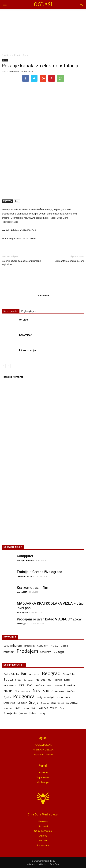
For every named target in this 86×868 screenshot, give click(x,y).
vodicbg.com (22, 612)
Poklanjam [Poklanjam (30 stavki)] (9, 652)
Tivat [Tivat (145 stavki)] (17, 708)
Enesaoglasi (22, 624)
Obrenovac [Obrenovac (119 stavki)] (58, 691)
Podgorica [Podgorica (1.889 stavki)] (24, 696)
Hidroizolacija (27, 350)
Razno (5, 60)
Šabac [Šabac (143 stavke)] (33, 713)
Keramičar (25, 335)
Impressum (43, 845)
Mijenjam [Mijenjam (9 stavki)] (54, 646)
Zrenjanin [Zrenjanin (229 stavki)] (10, 713)
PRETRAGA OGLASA (43, 750)
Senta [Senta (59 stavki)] (68, 697)
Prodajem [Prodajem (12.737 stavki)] (27, 651)
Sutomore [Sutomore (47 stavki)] (8, 708)
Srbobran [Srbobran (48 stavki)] (45, 703)
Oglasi (17, 55)
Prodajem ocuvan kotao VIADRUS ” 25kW (49, 619)
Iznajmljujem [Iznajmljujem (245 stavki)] (13, 646)
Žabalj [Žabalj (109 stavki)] (42, 713)
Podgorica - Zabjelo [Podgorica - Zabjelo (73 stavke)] (46, 697)
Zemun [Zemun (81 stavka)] (63, 708)
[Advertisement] (43, 30)
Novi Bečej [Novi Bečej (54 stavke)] (26, 691)
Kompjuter (25, 556)
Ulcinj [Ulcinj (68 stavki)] (34, 708)
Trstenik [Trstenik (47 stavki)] (26, 708)
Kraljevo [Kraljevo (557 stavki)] (26, 685)
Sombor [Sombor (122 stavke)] (22, 703)
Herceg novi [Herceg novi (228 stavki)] (44, 680)
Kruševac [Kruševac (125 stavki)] (40, 685)
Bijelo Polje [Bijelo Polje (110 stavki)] (69, 674)
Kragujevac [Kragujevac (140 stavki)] (10, 686)
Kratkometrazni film (32, 588)
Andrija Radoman (25, 560)
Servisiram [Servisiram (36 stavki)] (46, 652)
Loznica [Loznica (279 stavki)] (70, 685)
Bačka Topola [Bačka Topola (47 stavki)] (34, 674)
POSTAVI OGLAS (43, 510)
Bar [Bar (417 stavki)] (24, 674)
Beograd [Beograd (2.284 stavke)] (51, 673)
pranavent (14, 71)
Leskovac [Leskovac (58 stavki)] (58, 686)
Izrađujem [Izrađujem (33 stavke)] (29, 646)
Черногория (43, 777)
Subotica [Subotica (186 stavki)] (72, 703)
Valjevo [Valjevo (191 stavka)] (43, 708)
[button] (82, 4)
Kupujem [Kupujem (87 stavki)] (43, 646)
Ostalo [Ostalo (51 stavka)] (64, 646)
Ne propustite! (11, 311)
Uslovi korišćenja (43, 831)
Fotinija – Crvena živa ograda (39, 572)
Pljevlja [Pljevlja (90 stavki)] (7, 697)
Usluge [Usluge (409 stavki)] (59, 652)
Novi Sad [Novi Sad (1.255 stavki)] (41, 691)
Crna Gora (43, 772)
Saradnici (43, 826)
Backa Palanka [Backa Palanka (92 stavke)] (11, 674)
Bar (17, 201)
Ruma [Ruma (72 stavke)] (60, 697)
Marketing (43, 821)
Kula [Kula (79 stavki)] (49, 686)
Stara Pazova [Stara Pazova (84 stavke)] (58, 703)
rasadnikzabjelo (25, 576)
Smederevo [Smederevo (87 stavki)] (9, 703)
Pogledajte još (28, 311)
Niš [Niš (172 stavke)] (17, 691)
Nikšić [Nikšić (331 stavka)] (8, 691)
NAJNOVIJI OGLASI (43, 754)
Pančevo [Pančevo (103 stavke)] (71, 691)
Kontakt (43, 840)
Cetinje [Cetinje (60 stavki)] (18, 680)
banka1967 (22, 592)
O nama (43, 836)
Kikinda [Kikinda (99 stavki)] (58, 680)
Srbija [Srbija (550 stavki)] (34, 702)
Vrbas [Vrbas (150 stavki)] (54, 708)
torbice (24, 320)
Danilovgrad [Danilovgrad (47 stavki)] (29, 680)
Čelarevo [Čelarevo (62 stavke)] (23, 714)
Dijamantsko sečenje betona (70, 261)
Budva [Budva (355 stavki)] (8, 679)
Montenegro (43, 782)
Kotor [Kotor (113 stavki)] (67, 680)
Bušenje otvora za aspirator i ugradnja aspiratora (21, 263)
